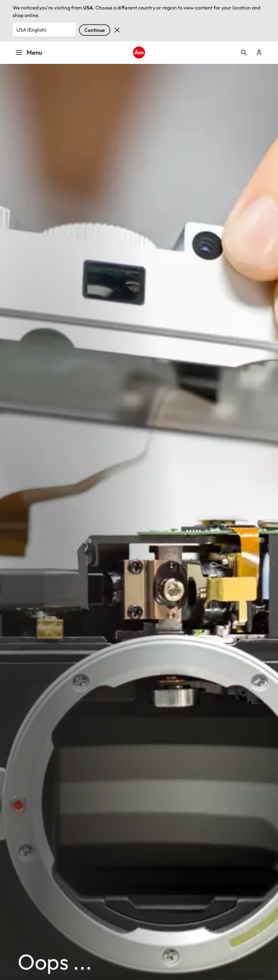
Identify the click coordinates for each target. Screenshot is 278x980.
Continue (95, 30)
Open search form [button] (244, 52)
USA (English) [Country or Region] (31, 30)
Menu (29, 52)
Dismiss (117, 30)
